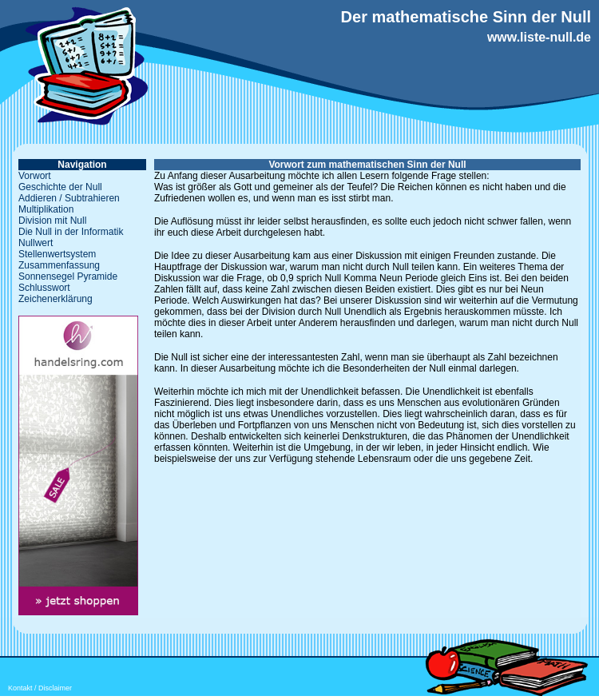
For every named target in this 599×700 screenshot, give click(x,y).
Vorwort (35, 176)
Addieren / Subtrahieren (69, 198)
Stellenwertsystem (57, 254)
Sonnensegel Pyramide (68, 276)
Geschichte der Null (60, 187)
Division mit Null (52, 221)
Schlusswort (44, 288)
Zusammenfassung (59, 265)
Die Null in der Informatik (71, 232)
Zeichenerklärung (56, 299)
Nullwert (36, 243)
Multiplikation (46, 209)
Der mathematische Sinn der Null (466, 17)
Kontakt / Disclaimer (40, 688)
